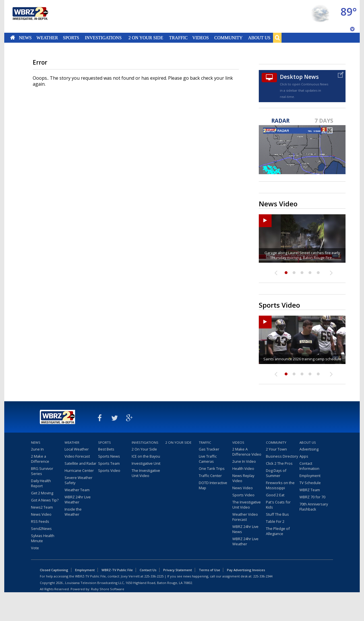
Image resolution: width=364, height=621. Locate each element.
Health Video (243, 468)
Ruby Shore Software (108, 589)
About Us (259, 38)
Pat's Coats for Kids (278, 505)
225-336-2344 (263, 576)
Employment (310, 476)
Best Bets (106, 449)
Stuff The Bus (277, 514)
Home (13, 38)
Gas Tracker (209, 449)
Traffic (178, 38)
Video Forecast (77, 456)
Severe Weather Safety (78, 480)
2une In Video (244, 461)
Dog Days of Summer (276, 473)
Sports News (109, 456)
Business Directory (282, 456)
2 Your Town (276, 449)
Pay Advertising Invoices (246, 570)
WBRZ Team (310, 490)
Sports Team (109, 463)
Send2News (41, 529)
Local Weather (77, 449)
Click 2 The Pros (279, 463)
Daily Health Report (41, 483)
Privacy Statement (178, 570)
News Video (41, 514)
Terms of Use (209, 570)
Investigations (103, 38)
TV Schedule (310, 483)
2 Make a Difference (40, 459)
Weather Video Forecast (245, 517)
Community (228, 38)
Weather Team (77, 490)
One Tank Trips (212, 468)
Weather (47, 38)
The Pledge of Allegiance (278, 531)
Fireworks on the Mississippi (280, 485)
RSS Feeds (40, 521)
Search (277, 38)
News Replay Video (243, 478)
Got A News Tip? (45, 500)
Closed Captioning (54, 570)
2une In (37, 449)
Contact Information (309, 466)
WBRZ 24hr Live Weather (78, 499)
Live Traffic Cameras (208, 459)
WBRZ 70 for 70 (312, 497)
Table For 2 (275, 521)
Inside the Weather (73, 512)
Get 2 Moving (42, 493)
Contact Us (148, 570)
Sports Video (109, 470)
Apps (304, 456)
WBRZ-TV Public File (117, 570)
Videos (200, 38)
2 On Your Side (146, 38)
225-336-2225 (154, 576)
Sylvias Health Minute (43, 538)
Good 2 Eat (275, 495)
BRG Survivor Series (42, 471)
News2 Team (42, 507)
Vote (35, 548)
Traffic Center (210, 476)
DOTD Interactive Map (213, 485)
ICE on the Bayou (146, 456)
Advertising (309, 449)
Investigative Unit (146, 463)
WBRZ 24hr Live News (245, 529)
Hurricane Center (79, 470)
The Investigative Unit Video (146, 473)
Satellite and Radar (80, 463)
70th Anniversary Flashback (314, 507)
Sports (71, 38)
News (25, 38)
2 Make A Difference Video (247, 452)
